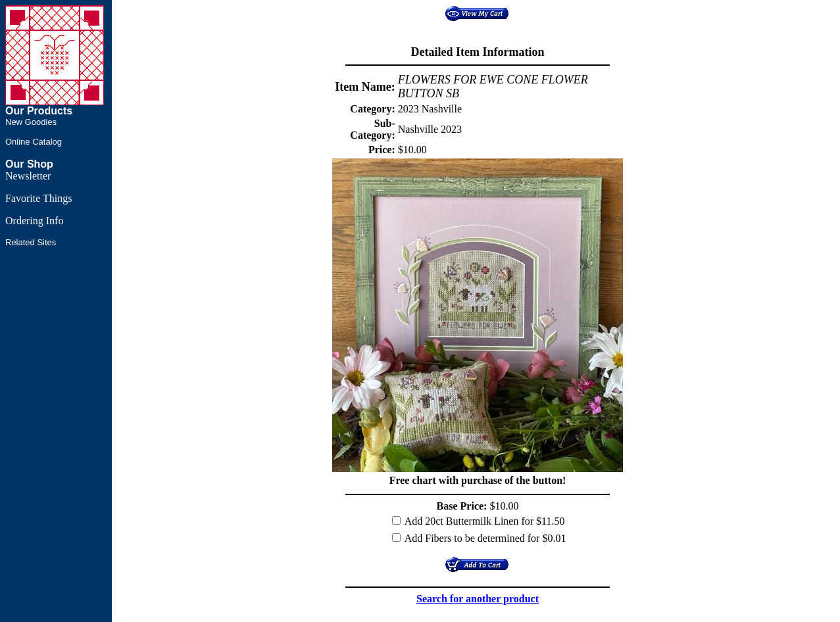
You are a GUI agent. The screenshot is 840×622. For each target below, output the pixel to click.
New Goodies (31, 122)
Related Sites (31, 242)
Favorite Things (38, 198)
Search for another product (478, 599)
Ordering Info (34, 221)
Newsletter (28, 176)
